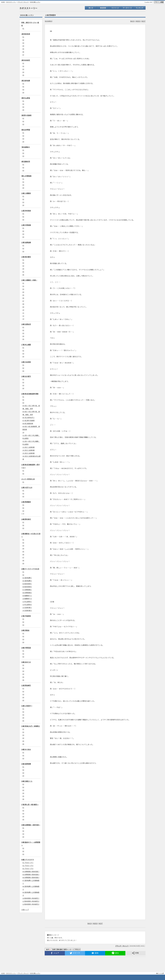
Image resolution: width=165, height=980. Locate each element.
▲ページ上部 (160, 973)
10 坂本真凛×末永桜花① (31, 898)
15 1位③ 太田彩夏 (28, 453)
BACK (132, 21)
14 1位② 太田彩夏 (28, 450)
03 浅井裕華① (27, 578)
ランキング (140, 8)
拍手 (48, 949)
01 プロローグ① (28, 863)
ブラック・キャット (23, 2)
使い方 (91, 8)
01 (23, 28)
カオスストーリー (11, 2)
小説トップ (25, 910)
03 (23, 43)
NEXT (144, 21)
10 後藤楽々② (27, 599)
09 (23, 307)
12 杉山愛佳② (27, 604)
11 (23, 313)
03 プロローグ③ (28, 869)
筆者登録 (103, 8)
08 (23, 304)
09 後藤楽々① (27, 596)
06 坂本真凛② (27, 587)
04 (23, 46)
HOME (3, 2)
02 (23, 40)
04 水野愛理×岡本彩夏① (31, 871)
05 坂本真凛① (27, 584)
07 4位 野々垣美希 (28, 420)
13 (23, 319)
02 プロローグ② (28, 866)
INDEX (138, 21)
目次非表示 (49, 21)
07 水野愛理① (27, 590)
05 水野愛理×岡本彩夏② (31, 874)
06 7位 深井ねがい (28, 417)
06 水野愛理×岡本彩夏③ (31, 877)
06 (23, 52)
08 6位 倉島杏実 (28, 423)
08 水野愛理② (27, 593)
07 (23, 55)
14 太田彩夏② (27, 610)
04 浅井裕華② (27, 581)
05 (23, 49)
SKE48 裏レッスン (35, 2)
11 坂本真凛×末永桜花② (31, 901)
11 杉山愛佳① (27, 601)
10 (23, 310)
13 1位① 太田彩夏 (28, 447)
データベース (127, 8)
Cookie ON (149, 2)
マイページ (115, 8)
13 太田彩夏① (27, 607)
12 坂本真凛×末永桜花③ (31, 904)
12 (23, 316)
